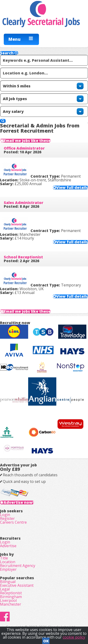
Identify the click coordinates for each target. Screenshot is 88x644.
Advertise (8, 546)
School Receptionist (23, 257)
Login (5, 515)
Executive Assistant (17, 585)
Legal (5, 589)
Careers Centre (13, 522)
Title (4, 558)
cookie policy (74, 637)
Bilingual (8, 582)
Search (9, 53)
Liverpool (8, 600)
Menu (15, 39)
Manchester (11, 604)
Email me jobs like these (27, 141)
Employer (8, 569)
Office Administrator (24, 148)
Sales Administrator (24, 203)
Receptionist (11, 593)
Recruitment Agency (18, 566)
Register (7, 518)
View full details (72, 187)
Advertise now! (19, 502)
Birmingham (11, 597)
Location (8, 562)
